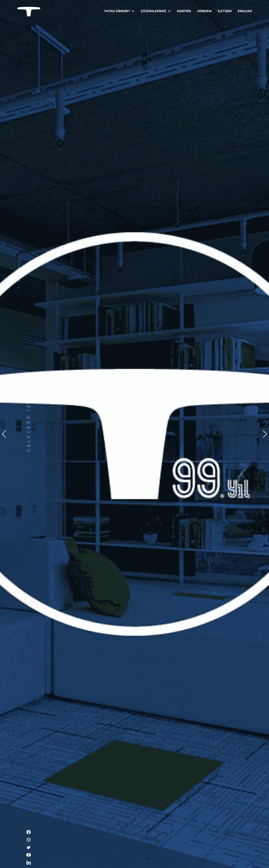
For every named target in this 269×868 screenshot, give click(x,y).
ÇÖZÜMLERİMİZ (156, 11)
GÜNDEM (204, 11)
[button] (265, 434)
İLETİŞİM (225, 11)
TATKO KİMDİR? (119, 11)
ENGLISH (245, 11)
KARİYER (184, 11)
